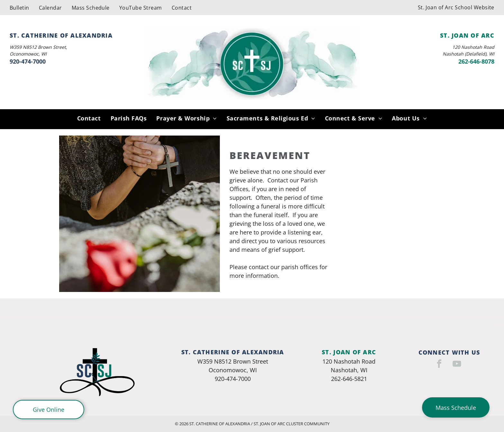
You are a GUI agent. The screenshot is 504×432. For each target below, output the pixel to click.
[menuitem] (19, 7)
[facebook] (439, 365)
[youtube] (457, 365)
